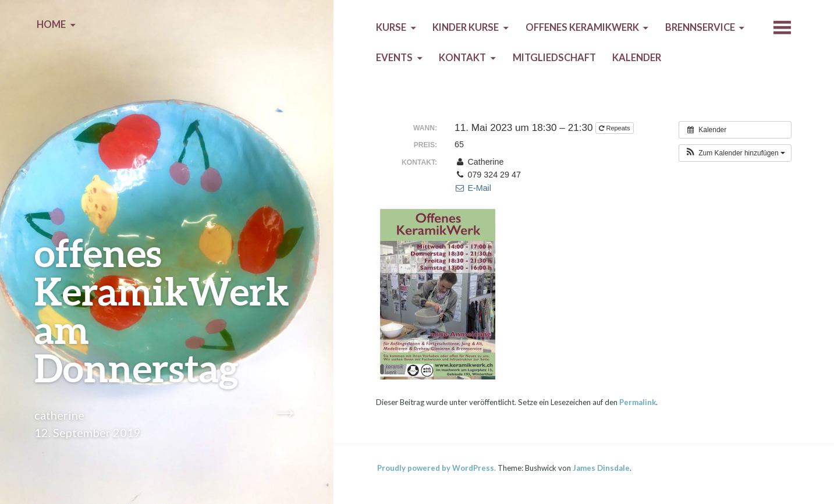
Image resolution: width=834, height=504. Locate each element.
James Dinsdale (601, 468)
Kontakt (462, 58)
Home (51, 24)
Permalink (638, 402)
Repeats (615, 128)
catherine (59, 415)
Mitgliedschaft (554, 58)
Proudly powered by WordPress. (436, 468)
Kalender (637, 58)
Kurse (391, 27)
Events (394, 58)
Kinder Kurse (466, 27)
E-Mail (473, 188)
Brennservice (700, 27)
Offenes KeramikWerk (582, 27)
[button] (735, 153)
